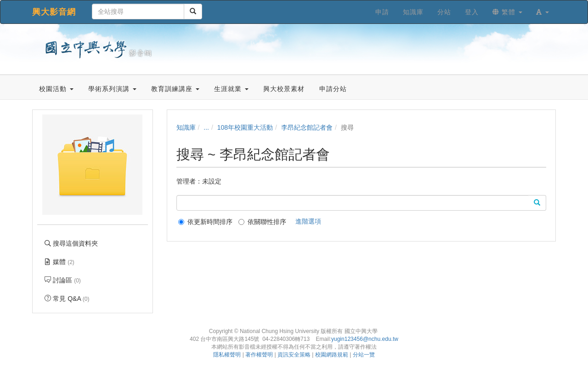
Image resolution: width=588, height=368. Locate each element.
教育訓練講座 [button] (175, 89)
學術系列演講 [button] (112, 89)
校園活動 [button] (56, 89)
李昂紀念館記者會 (307, 127)
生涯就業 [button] (231, 89)
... (206, 127)
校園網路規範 (332, 355)
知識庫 (186, 127)
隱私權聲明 (227, 355)
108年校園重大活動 (245, 127)
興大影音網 (54, 12)
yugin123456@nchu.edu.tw (365, 339)
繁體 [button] (507, 12)
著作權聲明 (259, 355)
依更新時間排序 (205, 222)
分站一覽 (364, 355)
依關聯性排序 (262, 222)
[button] (543, 12)
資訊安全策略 (294, 355)
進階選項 (308, 221)
